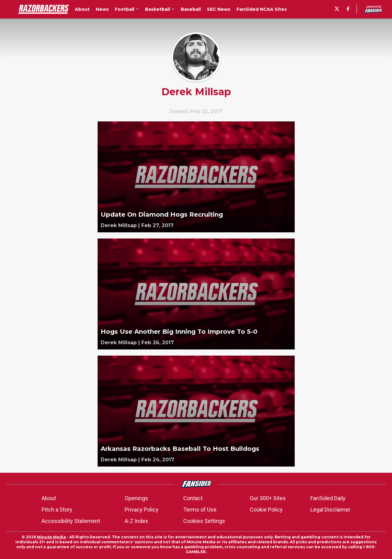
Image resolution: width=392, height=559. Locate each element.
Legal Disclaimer (330, 510)
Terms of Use (200, 510)
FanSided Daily (328, 498)
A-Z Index (136, 521)
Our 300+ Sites (268, 498)
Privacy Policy (142, 510)
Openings (136, 498)
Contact (193, 498)
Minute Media (51, 537)
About (49, 498)
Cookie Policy (266, 510)
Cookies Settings (204, 521)
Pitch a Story (57, 510)
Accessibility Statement (71, 521)
